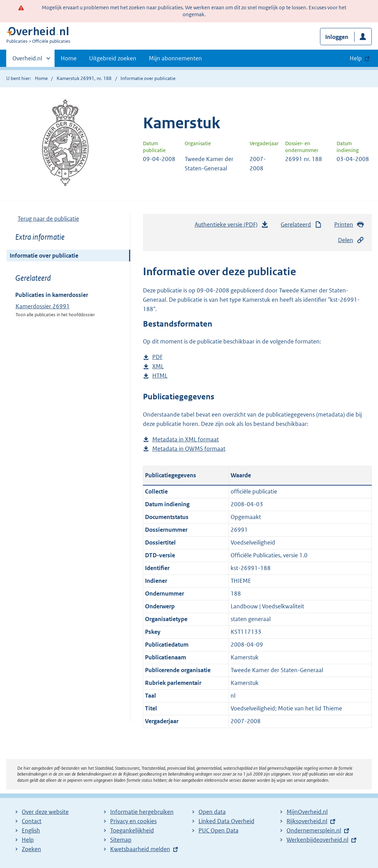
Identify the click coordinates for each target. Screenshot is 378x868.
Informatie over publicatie (44, 256)
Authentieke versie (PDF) (232, 226)
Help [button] (356, 58)
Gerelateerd (301, 225)
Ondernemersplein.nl (314, 830)
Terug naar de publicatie (48, 219)
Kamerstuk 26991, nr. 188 (84, 78)
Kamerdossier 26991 (43, 306)
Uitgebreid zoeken (113, 58)
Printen (349, 225)
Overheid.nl (27, 60)
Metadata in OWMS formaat (189, 449)
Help (28, 840)
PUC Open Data (219, 830)
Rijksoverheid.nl (307, 821)
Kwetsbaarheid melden (140, 849)
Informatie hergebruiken (142, 812)
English (31, 830)
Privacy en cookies (133, 821)
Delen (351, 240)
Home (69, 58)
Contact (32, 821)
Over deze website (45, 812)
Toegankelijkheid (132, 830)
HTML (160, 376)
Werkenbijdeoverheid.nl (317, 840)
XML (158, 366)
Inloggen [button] (337, 37)
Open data (212, 812)
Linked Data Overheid (226, 821)
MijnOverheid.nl (307, 812)
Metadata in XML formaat (186, 440)
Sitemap (121, 840)
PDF (157, 357)
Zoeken (31, 849)
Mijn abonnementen (175, 58)
